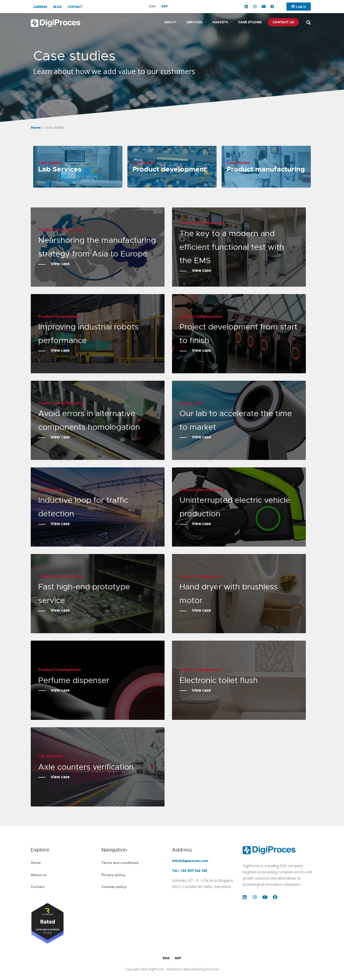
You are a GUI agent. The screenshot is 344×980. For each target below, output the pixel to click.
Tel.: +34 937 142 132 (190, 871)
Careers (40, 7)
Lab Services (60, 169)
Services (194, 22)
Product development (169, 169)
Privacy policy (113, 875)
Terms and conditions (120, 863)
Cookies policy (114, 887)
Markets (220, 22)
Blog (57, 7)
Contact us (283, 22)
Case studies (250, 22)
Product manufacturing (266, 169)
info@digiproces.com (190, 861)
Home (36, 127)
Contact (75, 7)
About (170, 22)
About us (39, 875)
